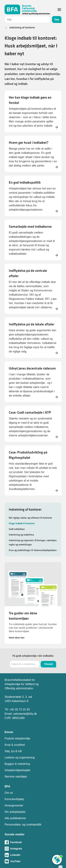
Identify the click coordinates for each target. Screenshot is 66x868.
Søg (57, 19)
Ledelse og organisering (20, 757)
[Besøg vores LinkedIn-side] (33, 855)
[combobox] (27, 19)
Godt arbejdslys (17, 529)
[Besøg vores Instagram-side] (33, 849)
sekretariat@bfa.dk (25, 714)
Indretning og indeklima (21, 535)
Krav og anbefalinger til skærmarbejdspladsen (33, 550)
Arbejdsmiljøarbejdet (17, 770)
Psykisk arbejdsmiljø (17, 738)
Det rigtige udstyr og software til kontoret (30, 518)
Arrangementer (14, 805)
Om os (9, 793)
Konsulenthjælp (14, 799)
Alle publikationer (15, 818)
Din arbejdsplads (15, 812)
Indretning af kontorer (22, 28)
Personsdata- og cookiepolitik (23, 825)
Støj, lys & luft (13, 751)
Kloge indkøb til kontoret (22, 523)
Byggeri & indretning (17, 764)
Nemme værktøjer (16, 777)
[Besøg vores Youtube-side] (33, 861)
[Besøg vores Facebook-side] (33, 842)
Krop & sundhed (15, 745)
